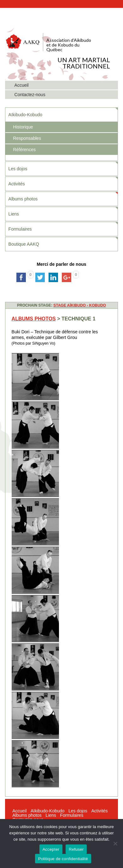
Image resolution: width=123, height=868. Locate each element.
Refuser (76, 849)
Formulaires (20, 229)
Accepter (51, 849)
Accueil (19, 811)
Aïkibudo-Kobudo (25, 115)
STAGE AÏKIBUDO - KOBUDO (80, 305)
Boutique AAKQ (24, 244)
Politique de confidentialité (63, 859)
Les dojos (18, 169)
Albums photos (23, 199)
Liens (14, 214)
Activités (17, 184)
